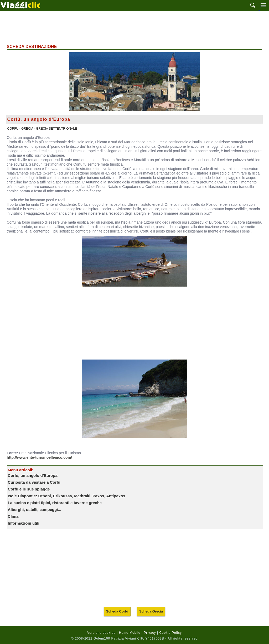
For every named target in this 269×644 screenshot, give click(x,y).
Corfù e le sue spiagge (29, 489)
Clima (13, 516)
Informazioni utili (24, 523)
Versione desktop (101, 633)
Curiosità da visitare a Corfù (34, 482)
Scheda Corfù (117, 611)
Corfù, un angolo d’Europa (33, 475)
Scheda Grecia (151, 611)
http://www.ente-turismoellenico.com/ (39, 457)
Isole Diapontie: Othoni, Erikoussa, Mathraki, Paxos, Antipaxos (67, 496)
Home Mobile (130, 633)
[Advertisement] (134, 27)
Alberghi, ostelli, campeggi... (35, 510)
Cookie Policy (170, 633)
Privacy (150, 633)
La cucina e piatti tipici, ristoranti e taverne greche (55, 503)
